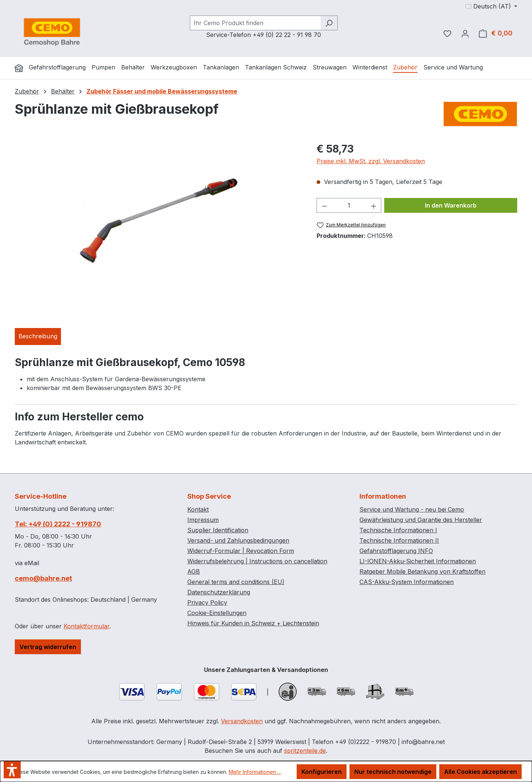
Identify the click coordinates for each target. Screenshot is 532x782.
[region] (158, 221)
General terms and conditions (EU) (236, 582)
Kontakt (198, 509)
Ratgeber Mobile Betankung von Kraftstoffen (422, 571)
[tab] (38, 337)
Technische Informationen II (399, 540)
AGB (194, 571)
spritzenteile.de (305, 751)
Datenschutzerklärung (219, 592)
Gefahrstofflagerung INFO (396, 551)
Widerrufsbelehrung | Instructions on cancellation (257, 561)
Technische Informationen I (398, 530)
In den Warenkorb (451, 205)
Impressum (203, 520)
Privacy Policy (207, 602)
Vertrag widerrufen (48, 647)
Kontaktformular (86, 626)
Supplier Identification (218, 530)
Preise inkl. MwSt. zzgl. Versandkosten (371, 161)
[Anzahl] (349, 205)
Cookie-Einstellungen (217, 613)
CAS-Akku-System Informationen (407, 582)
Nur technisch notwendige (393, 772)
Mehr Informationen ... (255, 772)
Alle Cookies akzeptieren (480, 772)
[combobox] (255, 23)
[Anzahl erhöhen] (374, 205)
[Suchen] (329, 23)
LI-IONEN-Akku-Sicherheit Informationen (418, 561)
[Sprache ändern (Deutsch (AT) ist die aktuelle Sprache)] (491, 6)
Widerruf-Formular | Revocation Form (241, 551)
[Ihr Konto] (465, 33)
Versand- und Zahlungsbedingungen (238, 540)
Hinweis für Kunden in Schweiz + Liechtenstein (253, 623)
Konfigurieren (322, 772)
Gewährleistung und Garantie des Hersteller (421, 520)
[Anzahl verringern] (324, 205)
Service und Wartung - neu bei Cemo (412, 509)
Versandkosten (242, 721)
